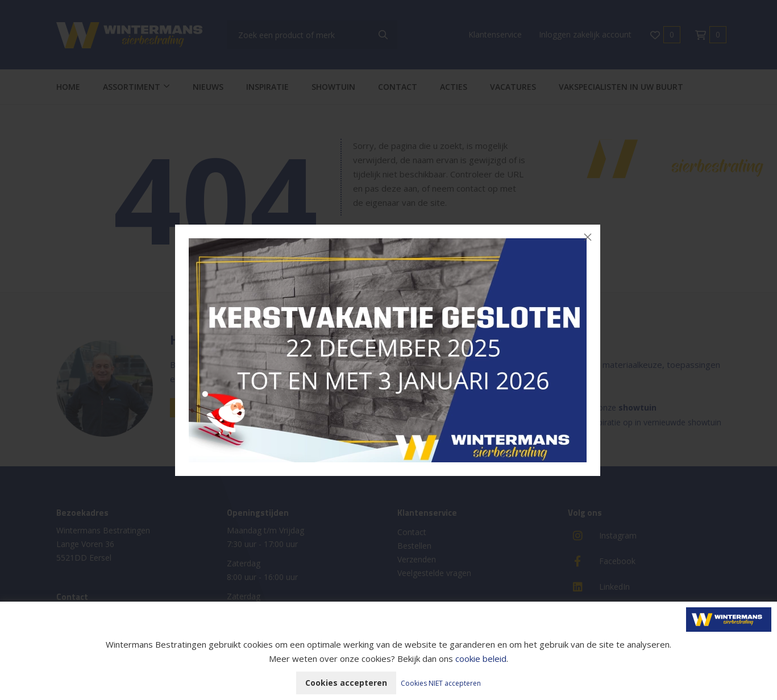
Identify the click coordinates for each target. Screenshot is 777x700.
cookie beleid (481, 658)
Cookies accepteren (346, 683)
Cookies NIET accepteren (441, 683)
